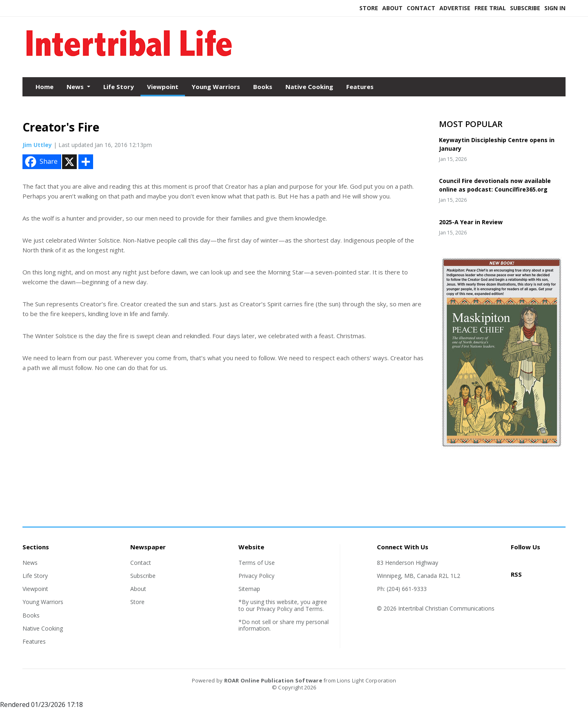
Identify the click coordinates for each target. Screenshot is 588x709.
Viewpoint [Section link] (35, 589)
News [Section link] (30, 563)
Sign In (555, 8)
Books (263, 87)
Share (40, 162)
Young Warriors (216, 87)
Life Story (119, 87)
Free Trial (490, 8)
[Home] (129, 60)
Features (360, 87)
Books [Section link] (31, 615)
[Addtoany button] (86, 162)
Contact (421, 8)
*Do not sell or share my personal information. (284, 625)
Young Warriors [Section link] (43, 602)
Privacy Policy (256, 576)
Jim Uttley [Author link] (37, 145)
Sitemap (249, 589)
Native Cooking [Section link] (43, 628)
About (392, 8)
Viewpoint (163, 87)
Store (369, 8)
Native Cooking (309, 87)
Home (45, 87)
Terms (314, 609)
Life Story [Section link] (35, 576)
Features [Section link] (34, 641)
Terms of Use (257, 563)
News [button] (76, 87)
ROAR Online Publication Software (273, 680)
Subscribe (525, 8)
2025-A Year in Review (471, 222)
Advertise (455, 8)
